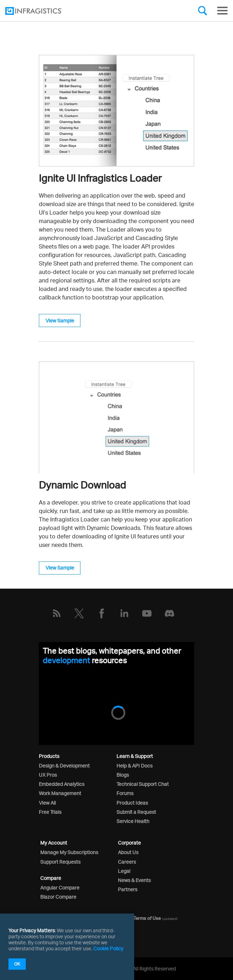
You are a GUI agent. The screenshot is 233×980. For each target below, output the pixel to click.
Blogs (123, 775)
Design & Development (64, 766)
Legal (124, 871)
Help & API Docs (135, 766)
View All (47, 803)
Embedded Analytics (62, 784)
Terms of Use (147, 918)
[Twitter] (79, 613)
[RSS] (56, 613)
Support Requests (60, 862)
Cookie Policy (108, 948)
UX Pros (48, 775)
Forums (125, 793)
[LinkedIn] (124, 613)
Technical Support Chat (143, 784)
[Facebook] (102, 613)
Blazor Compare (58, 897)
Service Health (133, 821)
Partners (128, 889)
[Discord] (169, 613)
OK (17, 964)
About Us (128, 852)
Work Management (60, 793)
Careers (127, 862)
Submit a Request (136, 812)
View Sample (60, 320)
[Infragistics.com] (41, 11)
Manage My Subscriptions (69, 852)
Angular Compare (60, 888)
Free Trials (50, 812)
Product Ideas (132, 803)
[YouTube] (147, 613)
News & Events (134, 880)
